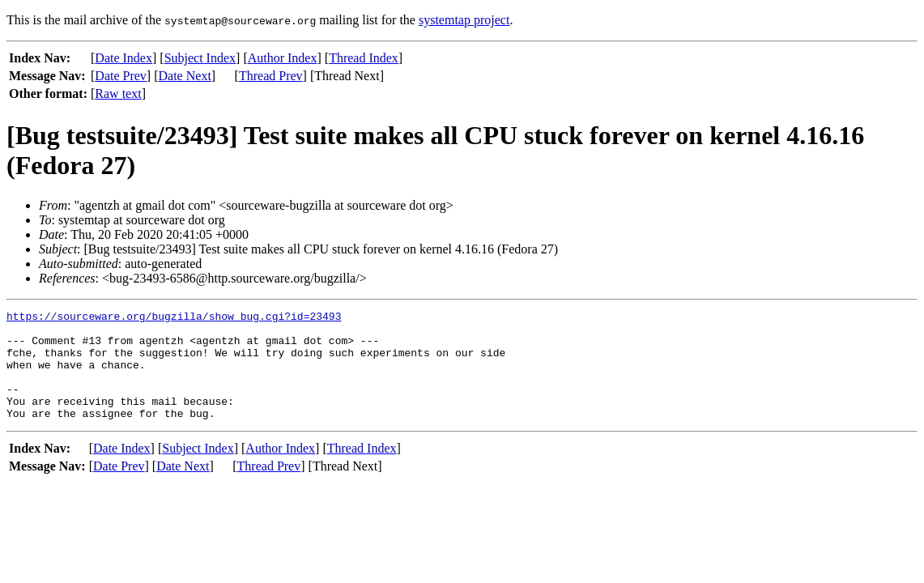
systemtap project (464, 20)
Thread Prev (271, 76)
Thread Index (364, 58)
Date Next (185, 76)
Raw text (118, 94)
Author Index (283, 58)
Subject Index (200, 58)
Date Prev (121, 76)
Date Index (123, 58)
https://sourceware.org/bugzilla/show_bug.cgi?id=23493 (174, 318)
